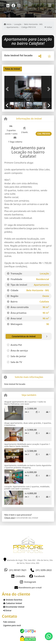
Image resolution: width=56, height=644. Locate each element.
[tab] (13, 69)
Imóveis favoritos (13, 600)
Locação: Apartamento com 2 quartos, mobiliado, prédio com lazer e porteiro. (27, 488)
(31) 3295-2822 (44, 570)
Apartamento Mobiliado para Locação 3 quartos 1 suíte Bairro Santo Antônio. (27, 445)
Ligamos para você (12, 625)
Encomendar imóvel (14, 607)
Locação (18, 24)
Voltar (48, 27)
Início (8, 24)
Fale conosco (9, 622)
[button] (8, 89)
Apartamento (13, 27)
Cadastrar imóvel (13, 603)
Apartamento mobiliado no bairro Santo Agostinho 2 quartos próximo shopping (28, 466)
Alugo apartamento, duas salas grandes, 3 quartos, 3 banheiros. (28, 424)
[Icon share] (8, 5)
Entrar (7, 610)
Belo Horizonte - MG (33, 24)
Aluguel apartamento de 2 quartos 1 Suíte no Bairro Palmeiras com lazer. (25, 403)
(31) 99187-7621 (18, 570)
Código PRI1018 (29, 27)
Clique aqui (10, 518)
